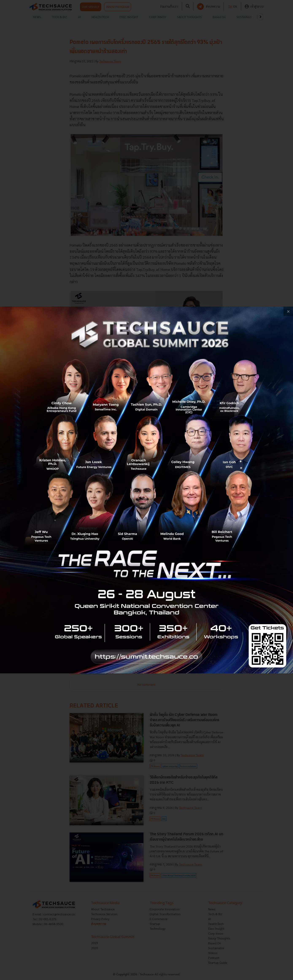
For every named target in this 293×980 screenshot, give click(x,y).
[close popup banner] (288, 311)
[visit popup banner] (146, 490)
